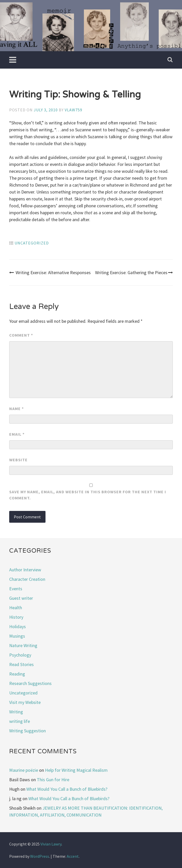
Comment (21, 335)
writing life (20, 721)
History (16, 617)
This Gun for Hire (53, 780)
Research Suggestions (30, 683)
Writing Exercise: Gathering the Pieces (134, 272)
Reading (17, 674)
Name (16, 409)
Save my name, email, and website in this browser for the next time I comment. (88, 495)
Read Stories (21, 664)
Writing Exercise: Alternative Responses (50, 272)
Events (16, 589)
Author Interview (25, 570)
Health (16, 608)
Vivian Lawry (51, 844)
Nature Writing (23, 645)
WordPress (40, 856)
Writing (16, 712)
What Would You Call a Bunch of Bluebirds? (67, 789)
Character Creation (27, 579)
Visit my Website (25, 702)
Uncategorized (32, 243)
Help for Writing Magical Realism (76, 770)
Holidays (18, 626)
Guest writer (21, 598)
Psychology (20, 655)
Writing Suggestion (27, 731)
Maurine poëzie (24, 770)
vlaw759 (73, 110)
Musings (17, 636)
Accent (73, 856)
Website (18, 460)
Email (17, 434)
